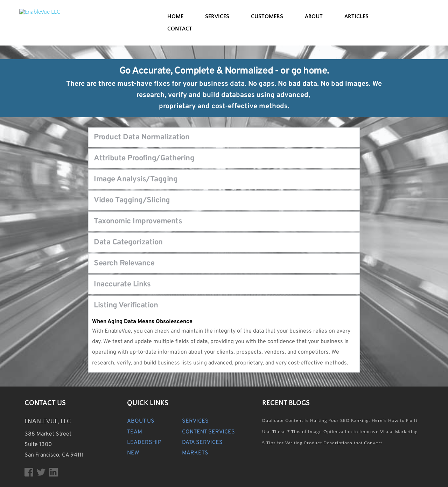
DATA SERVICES (202, 443)
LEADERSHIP (144, 443)
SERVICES (195, 421)
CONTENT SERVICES (208, 432)
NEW (133, 453)
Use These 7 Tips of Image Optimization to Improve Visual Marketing (340, 432)
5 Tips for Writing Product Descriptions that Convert (322, 443)
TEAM (135, 432)
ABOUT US (141, 421)
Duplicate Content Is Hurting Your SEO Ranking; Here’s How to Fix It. (341, 420)
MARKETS (195, 453)
